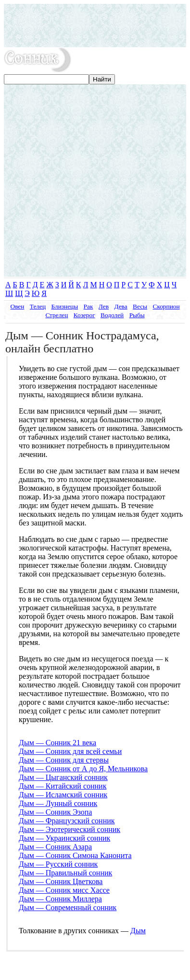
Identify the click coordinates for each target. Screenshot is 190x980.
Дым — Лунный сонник (58, 803)
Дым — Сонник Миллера (60, 899)
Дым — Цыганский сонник (63, 777)
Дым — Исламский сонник (63, 795)
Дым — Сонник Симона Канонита (75, 855)
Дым (138, 931)
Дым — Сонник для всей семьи (70, 751)
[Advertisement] (95, 26)
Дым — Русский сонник (58, 864)
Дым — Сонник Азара (55, 847)
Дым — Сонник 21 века (57, 743)
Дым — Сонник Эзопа (55, 812)
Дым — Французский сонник (67, 821)
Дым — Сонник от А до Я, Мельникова (83, 769)
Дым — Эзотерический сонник (70, 829)
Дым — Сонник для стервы (64, 760)
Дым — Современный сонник (68, 907)
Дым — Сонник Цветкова (61, 881)
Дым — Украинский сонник (64, 838)
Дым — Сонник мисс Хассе (64, 890)
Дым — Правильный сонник (65, 873)
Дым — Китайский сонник (63, 786)
